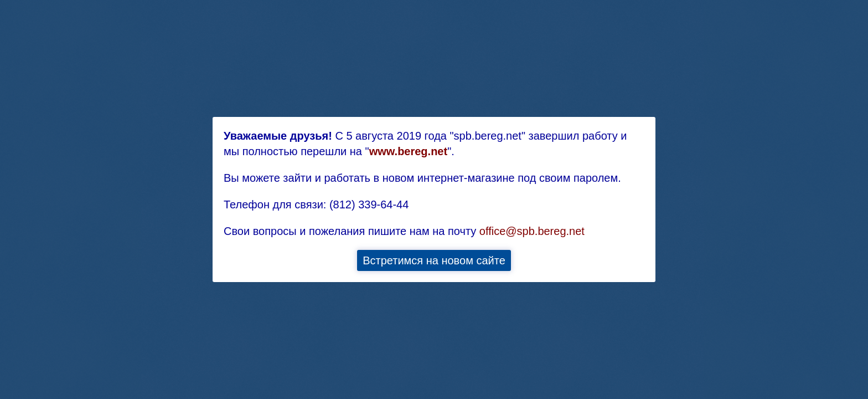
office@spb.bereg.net (532, 231)
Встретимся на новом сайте (434, 260)
